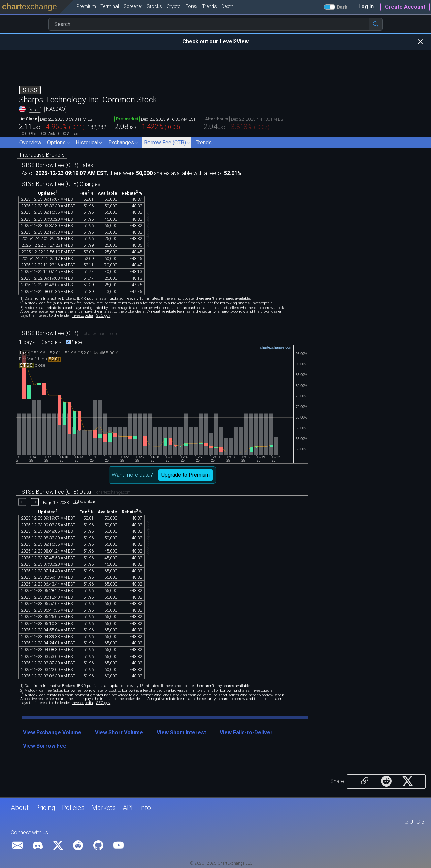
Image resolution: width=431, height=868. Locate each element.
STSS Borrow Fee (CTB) (50, 333)
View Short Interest (181, 732)
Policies (73, 808)
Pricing (45, 808)
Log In (366, 7)
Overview (30, 143)
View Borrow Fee (45, 746)
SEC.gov (103, 315)
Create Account (405, 7)
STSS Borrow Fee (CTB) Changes (61, 184)
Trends (204, 143)
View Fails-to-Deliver (246, 732)
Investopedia (262, 303)
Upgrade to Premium (186, 475)
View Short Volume (119, 732)
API (128, 808)
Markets (104, 808)
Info (145, 808)
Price (76, 342)
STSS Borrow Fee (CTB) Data (56, 492)
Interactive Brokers (42, 155)
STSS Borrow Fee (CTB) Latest (58, 165)
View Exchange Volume (52, 732)
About (20, 808)
